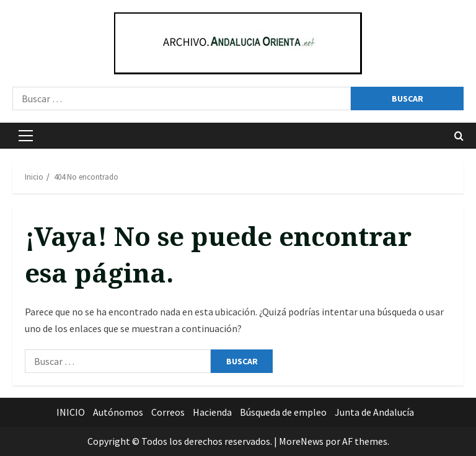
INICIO (71, 412)
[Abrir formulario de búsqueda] (459, 136)
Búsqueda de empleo (283, 412)
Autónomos (118, 412)
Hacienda (212, 412)
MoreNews (301, 441)
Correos (168, 412)
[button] (26, 136)
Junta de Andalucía (374, 412)
